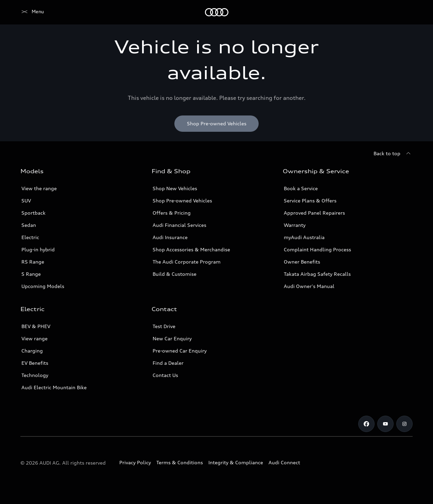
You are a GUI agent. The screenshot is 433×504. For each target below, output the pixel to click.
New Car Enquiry (172, 338)
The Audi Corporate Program (187, 262)
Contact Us (165, 375)
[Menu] (32, 12)
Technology (35, 375)
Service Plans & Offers (310, 201)
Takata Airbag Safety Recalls (317, 274)
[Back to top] (393, 154)
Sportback (33, 213)
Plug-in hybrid (38, 249)
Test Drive (164, 326)
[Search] (404, 12)
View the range (39, 188)
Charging (32, 351)
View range (34, 338)
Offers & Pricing (172, 213)
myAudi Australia (304, 237)
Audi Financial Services (179, 225)
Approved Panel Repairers (314, 213)
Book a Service (301, 188)
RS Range (33, 262)
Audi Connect (284, 462)
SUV (26, 201)
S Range (31, 274)
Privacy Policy (135, 462)
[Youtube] (385, 424)
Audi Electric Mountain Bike (54, 387)
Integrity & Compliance (236, 462)
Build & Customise (175, 274)
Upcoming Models (43, 286)
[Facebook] (366, 424)
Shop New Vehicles (175, 188)
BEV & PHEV (36, 326)
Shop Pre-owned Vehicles (182, 201)
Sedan (29, 225)
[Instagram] (404, 424)
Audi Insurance (170, 237)
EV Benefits (35, 363)
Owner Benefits (302, 262)
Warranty (295, 225)
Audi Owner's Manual (309, 286)
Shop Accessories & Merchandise (191, 249)
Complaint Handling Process (317, 249)
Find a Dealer (168, 363)
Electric (30, 237)
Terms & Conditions (180, 462)
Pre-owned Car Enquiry (180, 351)
